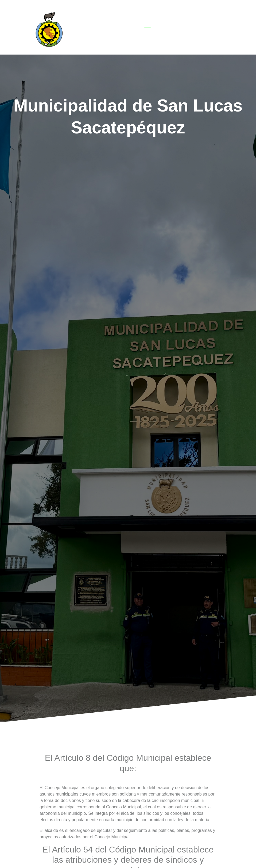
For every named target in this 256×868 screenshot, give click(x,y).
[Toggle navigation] (148, 30)
